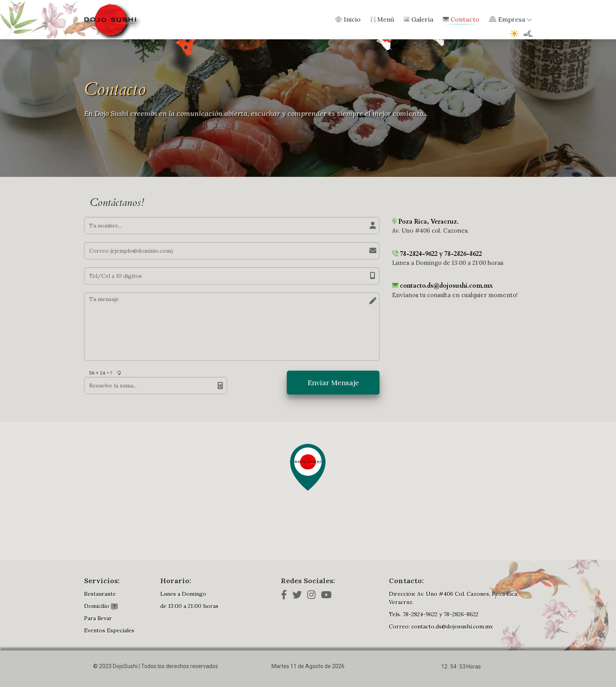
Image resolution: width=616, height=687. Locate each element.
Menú (382, 19)
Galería (418, 19)
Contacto (461, 19)
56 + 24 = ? (101, 373)
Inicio (348, 19)
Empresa (510, 19)
